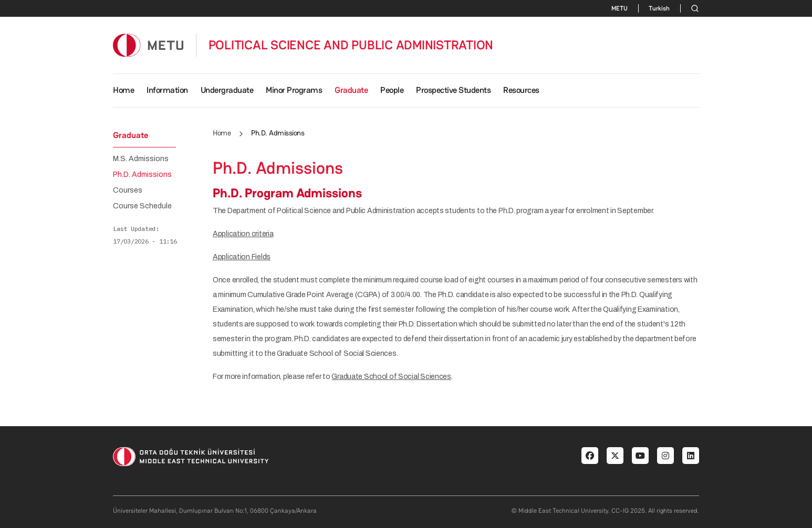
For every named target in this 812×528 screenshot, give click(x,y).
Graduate (351, 90)
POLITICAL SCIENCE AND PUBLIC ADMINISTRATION (351, 45)
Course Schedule (142, 206)
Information (167, 90)
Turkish (659, 8)
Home (123, 90)
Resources (521, 90)
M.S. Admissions (141, 159)
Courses (128, 191)
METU (620, 8)
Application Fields (242, 257)
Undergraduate (227, 90)
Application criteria (243, 234)
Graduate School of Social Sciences (391, 377)
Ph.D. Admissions (142, 175)
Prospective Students (453, 90)
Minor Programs (294, 90)
